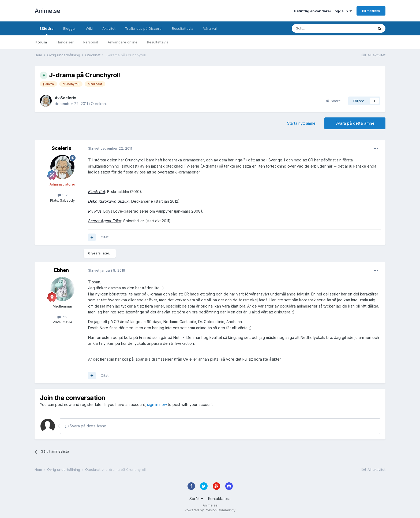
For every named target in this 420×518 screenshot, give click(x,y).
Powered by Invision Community (210, 510)
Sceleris (68, 98)
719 (62, 317)
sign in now (157, 404)
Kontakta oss (219, 499)
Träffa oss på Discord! (144, 28)
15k (63, 195)
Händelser (65, 42)
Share (333, 101)
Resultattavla (158, 42)
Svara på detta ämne (355, 123)
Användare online (123, 42)
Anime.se (47, 11)
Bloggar (70, 28)
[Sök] (318, 28)
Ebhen (61, 270)
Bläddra (46, 31)
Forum (41, 42)
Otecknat (99, 104)
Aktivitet (109, 28)
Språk (196, 499)
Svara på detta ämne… (87, 426)
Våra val (210, 28)
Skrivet (110, 148)
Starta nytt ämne (301, 123)
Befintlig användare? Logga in (323, 11)
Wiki (89, 28)
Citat (105, 237)
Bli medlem (371, 11)
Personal (91, 42)
